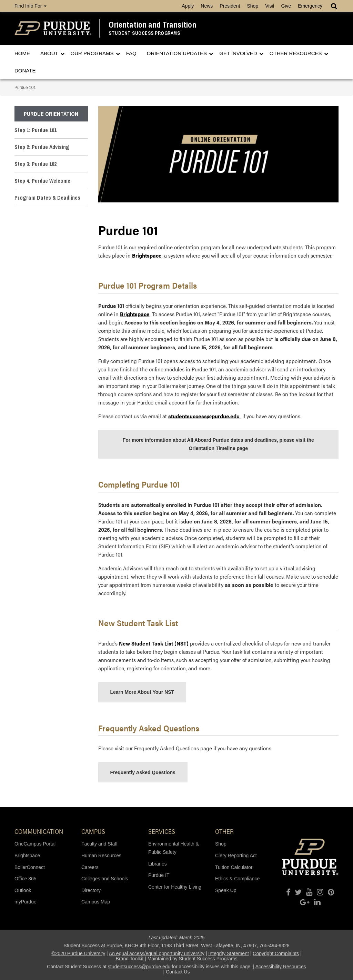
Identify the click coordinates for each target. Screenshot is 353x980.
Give (286, 6)
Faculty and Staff (99, 844)
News (207, 6)
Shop (253, 6)
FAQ (131, 53)
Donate (25, 71)
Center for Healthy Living (175, 887)
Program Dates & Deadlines (47, 198)
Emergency (310, 6)
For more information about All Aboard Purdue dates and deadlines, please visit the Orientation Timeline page (218, 444)
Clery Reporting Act (236, 856)
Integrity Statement (229, 953)
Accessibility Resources (281, 967)
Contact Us (178, 972)
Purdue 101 (25, 88)
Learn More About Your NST (142, 692)
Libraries (158, 864)
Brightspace (147, 255)
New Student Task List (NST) (154, 643)
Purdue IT (159, 875)
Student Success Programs (144, 33)
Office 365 (26, 879)
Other (224, 831)
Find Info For (31, 6)
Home (22, 53)
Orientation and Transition (152, 25)
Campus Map (96, 902)
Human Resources (101, 856)
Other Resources (296, 53)
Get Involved (239, 53)
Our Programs (93, 53)
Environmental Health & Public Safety (174, 848)
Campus (93, 831)
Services (162, 831)
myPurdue (26, 902)
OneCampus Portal (35, 844)
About (50, 53)
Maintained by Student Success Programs (193, 959)
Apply (188, 6)
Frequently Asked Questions (143, 772)
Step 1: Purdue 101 (36, 130)
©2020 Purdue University (78, 953)
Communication (39, 831)
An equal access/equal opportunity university (157, 953)
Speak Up (226, 890)
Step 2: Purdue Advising (42, 147)
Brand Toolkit (130, 959)
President (230, 6)
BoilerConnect (30, 867)
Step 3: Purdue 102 (36, 164)
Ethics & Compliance (237, 879)
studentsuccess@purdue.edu (139, 967)
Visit (270, 6)
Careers (90, 867)
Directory (91, 890)
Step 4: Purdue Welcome (42, 181)
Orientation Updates (178, 53)
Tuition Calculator (234, 867)
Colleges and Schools (105, 879)
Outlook (23, 890)
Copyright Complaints (276, 953)
